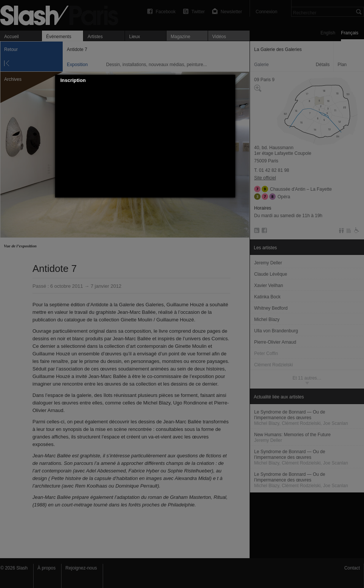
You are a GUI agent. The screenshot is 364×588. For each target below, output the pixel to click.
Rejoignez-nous (81, 568)
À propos (46, 568)
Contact (352, 568)
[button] (230, 80)
